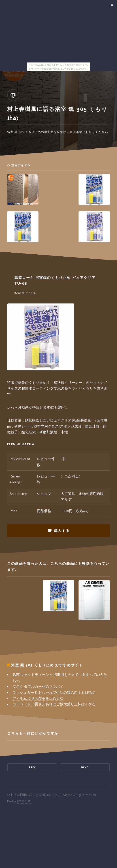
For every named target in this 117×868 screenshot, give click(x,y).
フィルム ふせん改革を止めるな (38, 698)
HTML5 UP (24, 801)
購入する (62, 531)
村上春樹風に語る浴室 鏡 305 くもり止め (39, 795)
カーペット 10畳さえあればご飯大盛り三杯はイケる (54, 704)
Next (85, 767)
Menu (111, 5)
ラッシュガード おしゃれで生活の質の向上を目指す (54, 692)
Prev (32, 767)
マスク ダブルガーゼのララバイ (38, 686)
